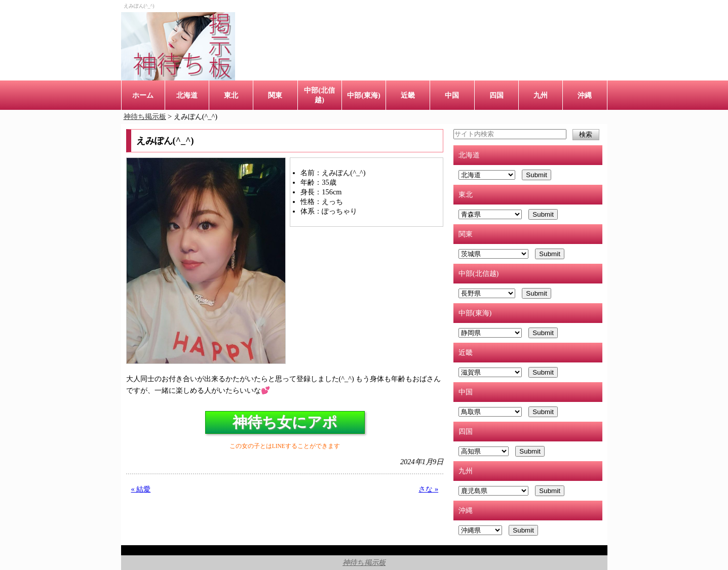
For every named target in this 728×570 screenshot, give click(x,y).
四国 (496, 95)
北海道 (187, 95)
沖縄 (585, 95)
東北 (231, 95)
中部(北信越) (319, 95)
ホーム (143, 95)
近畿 (408, 95)
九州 (541, 95)
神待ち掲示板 (364, 562)
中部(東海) (364, 95)
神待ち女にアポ (285, 422)
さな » (428, 489)
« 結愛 (141, 489)
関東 (275, 95)
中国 (452, 95)
